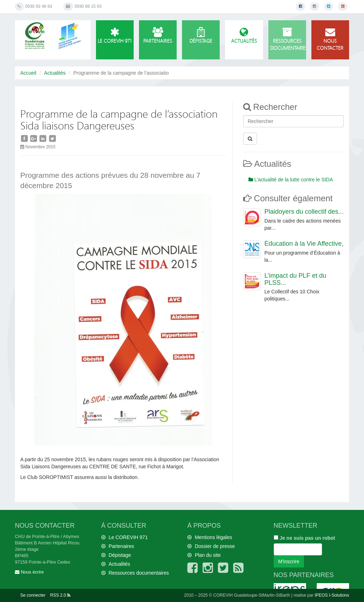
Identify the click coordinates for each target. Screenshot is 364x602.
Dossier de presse (215, 546)
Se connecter (33, 595)
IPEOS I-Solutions (332, 595)
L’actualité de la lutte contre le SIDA (291, 180)
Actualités (244, 36)
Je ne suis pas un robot (304, 538)
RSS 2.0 (60, 595)
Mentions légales (213, 537)
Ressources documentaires (288, 39)
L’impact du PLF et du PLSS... (295, 279)
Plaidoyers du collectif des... (304, 212)
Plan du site (208, 555)
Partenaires (158, 36)
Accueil (28, 73)
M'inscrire (289, 561)
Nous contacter (330, 39)
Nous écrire (29, 572)
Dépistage (201, 36)
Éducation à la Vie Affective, (304, 244)
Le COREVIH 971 (115, 36)
